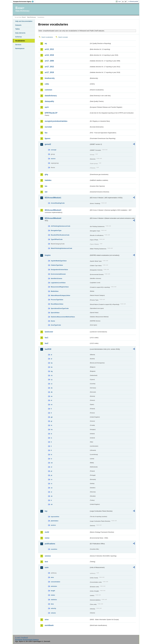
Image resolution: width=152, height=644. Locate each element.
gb (52, 417)
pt (51, 475)
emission (54, 586)
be (52, 367)
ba (52, 363)
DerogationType (56, 230)
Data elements (20, 33)
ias (46, 186)
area (52, 577)
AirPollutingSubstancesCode (60, 226)
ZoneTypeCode (56, 325)
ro (52, 479)
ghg (46, 174)
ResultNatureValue (57, 304)
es (52, 405)
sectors (53, 525)
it (51, 442)
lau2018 (48, 349)
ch (52, 375)
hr (52, 425)
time (52, 604)
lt (51, 450)
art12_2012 (49, 49)
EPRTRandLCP (51, 113)
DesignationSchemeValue (59, 270)
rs (51, 484)
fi (51, 409)
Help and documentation (24, 21)
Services (18, 45)
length (53, 591)
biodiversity (50, 78)
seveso (48, 556)
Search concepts (63, 37)
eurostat (48, 127)
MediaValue (55, 291)
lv (51, 459)
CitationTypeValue (57, 265)
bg (52, 371)
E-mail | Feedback (22, 638)
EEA (24, 2)
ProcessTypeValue (57, 300)
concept (54, 150)
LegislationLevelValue (58, 283)
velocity (53, 608)
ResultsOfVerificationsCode (60, 235)
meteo (53, 595)
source (53, 159)
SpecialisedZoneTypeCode (60, 308)
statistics (54, 600)
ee (52, 396)
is (51, 438)
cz (52, 384)
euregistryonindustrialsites (56, 121)
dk (52, 392)
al (51, 355)
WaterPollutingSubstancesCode (61, 248)
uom (47, 567)
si (51, 492)
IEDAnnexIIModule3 (53, 210)
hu (52, 429)
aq (46, 43)
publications (50, 544)
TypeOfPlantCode (57, 239)
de (52, 388)
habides (48, 180)
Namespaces (20, 48)
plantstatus (55, 521)
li (51, 446)
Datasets (18, 25)
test (46, 562)
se (52, 488)
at (51, 359)
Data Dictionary (32, 17)
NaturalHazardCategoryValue (60, 295)
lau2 (47, 343)
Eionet (24, 17)
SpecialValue (55, 313)
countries (54, 549)
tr (51, 500)
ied (46, 192)
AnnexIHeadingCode (58, 203)
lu (51, 454)
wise (47, 620)
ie (51, 434)
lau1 (47, 338)
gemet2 (48, 144)
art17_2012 (49, 67)
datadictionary (51, 96)
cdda (47, 84)
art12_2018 (49, 55)
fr (51, 413)
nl (51, 467)
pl (51, 471)
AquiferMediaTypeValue (59, 261)
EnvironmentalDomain (58, 274)
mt (52, 463)
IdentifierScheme (56, 278)
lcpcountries (55, 517)
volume (53, 613)
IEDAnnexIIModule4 (53, 218)
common (48, 90)
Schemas (18, 37)
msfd (47, 532)
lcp (46, 511)
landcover (49, 332)
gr (52, 421)
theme (53, 321)
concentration (55, 582)
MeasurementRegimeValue (60, 287)
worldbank (49, 625)
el (51, 400)
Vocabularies (20, 41)
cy (52, 380)
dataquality (49, 101)
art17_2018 (49, 72)
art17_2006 (49, 61)
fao (46, 133)
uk (52, 504)
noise (47, 538)
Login (119, 1)
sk (52, 496)
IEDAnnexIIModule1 (53, 198)
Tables (17, 29)
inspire (48, 255)
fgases (48, 138)
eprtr (47, 107)
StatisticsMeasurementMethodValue (63, 317)
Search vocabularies (47, 37)
